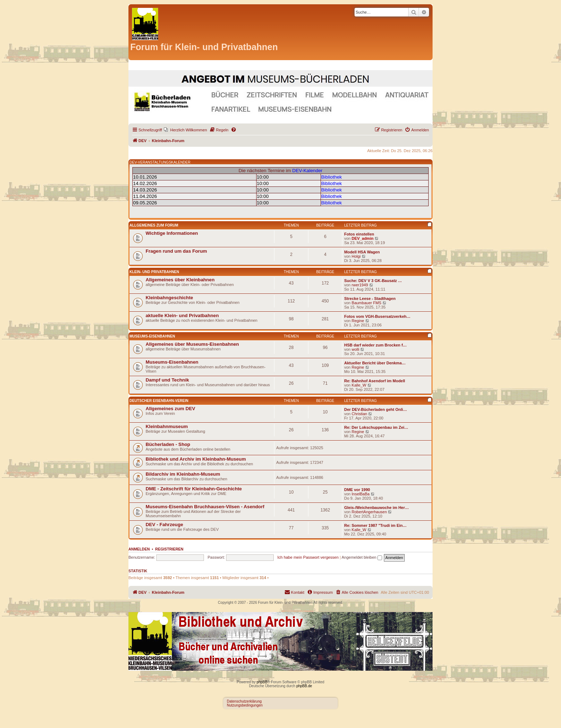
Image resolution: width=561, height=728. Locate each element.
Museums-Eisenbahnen (152, 336)
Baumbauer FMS (367, 303)
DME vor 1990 (357, 490)
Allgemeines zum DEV (170, 409)
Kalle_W (359, 385)
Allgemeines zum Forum (154, 225)
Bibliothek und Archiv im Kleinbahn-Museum (196, 459)
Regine (358, 321)
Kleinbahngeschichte (169, 298)
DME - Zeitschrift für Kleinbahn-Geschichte (194, 489)
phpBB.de (304, 686)
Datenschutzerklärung (244, 701)
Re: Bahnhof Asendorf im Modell (375, 381)
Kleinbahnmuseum (167, 426)
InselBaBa (361, 494)
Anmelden (139, 549)
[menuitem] (186, 130)
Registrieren (169, 549)
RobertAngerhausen (369, 512)
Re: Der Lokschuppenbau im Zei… (376, 427)
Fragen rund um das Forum (176, 251)
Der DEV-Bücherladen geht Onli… (375, 409)
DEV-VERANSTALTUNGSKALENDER (160, 162)
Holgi (356, 256)
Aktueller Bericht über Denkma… (375, 363)
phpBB (262, 682)
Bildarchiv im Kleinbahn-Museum (183, 474)
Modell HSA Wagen (362, 252)
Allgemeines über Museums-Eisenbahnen (192, 344)
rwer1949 (360, 285)
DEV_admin (363, 238)
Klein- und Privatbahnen (154, 272)
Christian (359, 414)
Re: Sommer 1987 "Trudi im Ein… (375, 525)
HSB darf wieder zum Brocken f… (375, 345)
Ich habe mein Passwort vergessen (308, 557)
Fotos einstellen (359, 234)
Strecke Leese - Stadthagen (370, 299)
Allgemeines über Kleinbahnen (180, 280)
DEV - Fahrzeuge (164, 525)
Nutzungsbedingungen (245, 705)
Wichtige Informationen (172, 233)
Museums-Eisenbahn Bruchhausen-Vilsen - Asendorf (205, 507)
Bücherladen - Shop (168, 444)
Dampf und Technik (167, 380)
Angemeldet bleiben (362, 557)
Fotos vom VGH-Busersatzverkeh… (377, 316)
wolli (355, 349)
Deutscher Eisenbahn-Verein (159, 401)
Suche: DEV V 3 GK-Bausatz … (373, 281)
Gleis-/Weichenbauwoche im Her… (377, 508)
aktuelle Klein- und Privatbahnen (182, 316)
